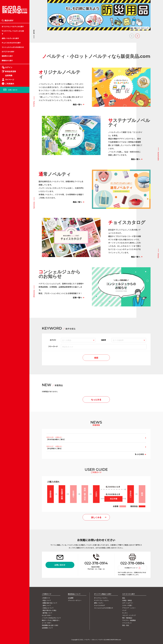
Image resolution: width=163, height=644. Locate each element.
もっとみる (96, 400)
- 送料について (46, 605)
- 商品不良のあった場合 (49, 610)
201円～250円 (7, 319)
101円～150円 (7, 309)
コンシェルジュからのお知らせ (13, 47)
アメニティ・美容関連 (10, 340)
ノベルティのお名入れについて (51, 618)
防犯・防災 (6, 351)
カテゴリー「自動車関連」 (11, 335)
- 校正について (46, 600)
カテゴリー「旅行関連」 (10, 304)
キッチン (5, 325)
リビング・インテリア (10, 330)
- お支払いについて (48, 608)
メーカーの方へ (47, 623)
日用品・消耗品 (7, 298)
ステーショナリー (8, 304)
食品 (3, 293)
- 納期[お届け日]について (50, 603)
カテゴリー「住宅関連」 (10, 309)
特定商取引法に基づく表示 (50, 625)
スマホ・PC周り (7, 309)
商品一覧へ (77, 104)
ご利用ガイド (46, 598)
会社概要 (71, 598)
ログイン (9, 67)
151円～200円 (7, 314)
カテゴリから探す (8, 52)
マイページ (10, 79)
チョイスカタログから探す (11, 43)
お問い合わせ (13, 90)
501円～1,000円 (7, 335)
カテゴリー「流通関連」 (10, 325)
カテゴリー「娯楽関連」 (10, 319)
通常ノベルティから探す (10, 38)
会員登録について (47, 628)
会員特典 (9, 75)
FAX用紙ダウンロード (131, 568)
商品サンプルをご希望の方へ (51, 620)
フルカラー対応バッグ (10, 322)
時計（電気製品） (8, 335)
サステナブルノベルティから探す (13, 32)
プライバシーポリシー (75, 600)
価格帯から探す (7, 56)
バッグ (4, 319)
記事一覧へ (77, 297)
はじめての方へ (47, 615)
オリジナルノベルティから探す (13, 26)
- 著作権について (47, 613)
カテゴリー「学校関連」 (10, 314)
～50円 (4, 298)
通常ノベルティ (99, 603)
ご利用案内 (10, 84)
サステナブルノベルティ (101, 600)
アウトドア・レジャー (10, 314)
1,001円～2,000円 (8, 340)
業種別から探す (7, 60)
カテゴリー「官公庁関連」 (11, 340)
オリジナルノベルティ (101, 598)
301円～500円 (7, 330)
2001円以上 (6, 345)
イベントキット (7, 345)
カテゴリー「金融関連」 (10, 330)
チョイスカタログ (99, 605)
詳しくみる (96, 517)
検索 (96, 358)
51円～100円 (6, 304)
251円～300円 (7, 325)
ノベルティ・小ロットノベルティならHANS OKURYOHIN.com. (102, 640)
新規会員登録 (11, 71)
